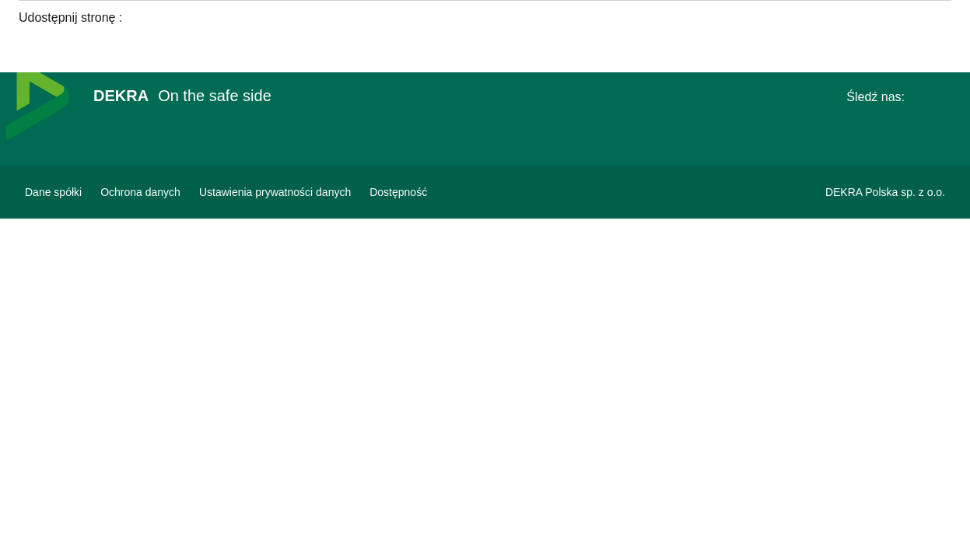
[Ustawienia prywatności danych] (275, 192)
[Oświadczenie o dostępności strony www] (398, 192)
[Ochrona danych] (140, 192)
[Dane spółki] (53, 192)
